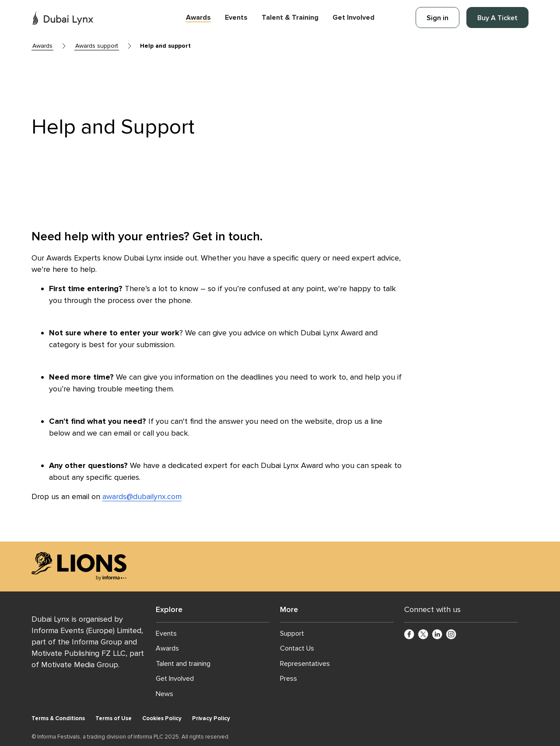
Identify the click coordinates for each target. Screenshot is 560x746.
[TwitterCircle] (423, 635)
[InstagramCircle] (451, 635)
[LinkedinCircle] (437, 635)
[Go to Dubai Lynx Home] (63, 18)
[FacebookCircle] (409, 635)
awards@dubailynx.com (142, 496)
